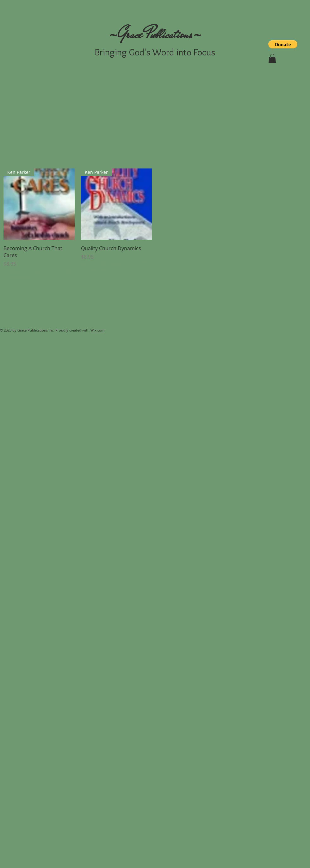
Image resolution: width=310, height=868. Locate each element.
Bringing (111, 52)
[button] (283, 44)
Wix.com (97, 330)
